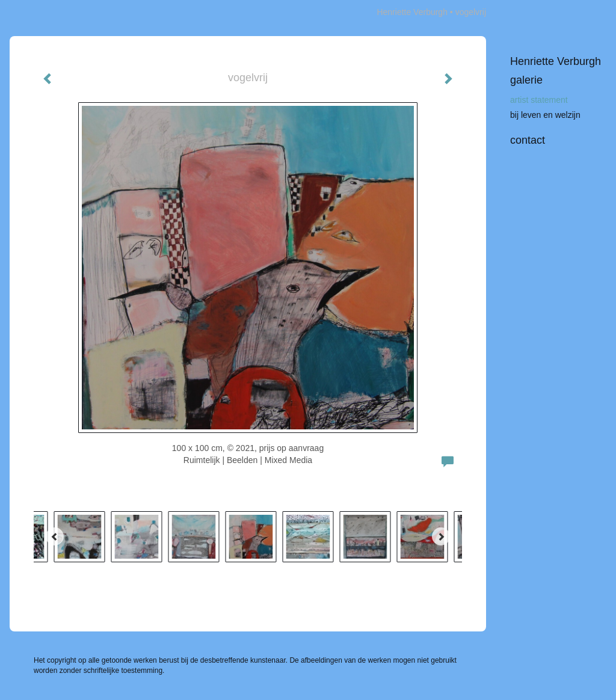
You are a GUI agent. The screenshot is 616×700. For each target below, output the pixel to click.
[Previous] (55, 536)
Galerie (526, 80)
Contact (528, 140)
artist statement (539, 100)
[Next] (441, 536)
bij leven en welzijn (545, 115)
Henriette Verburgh (412, 12)
